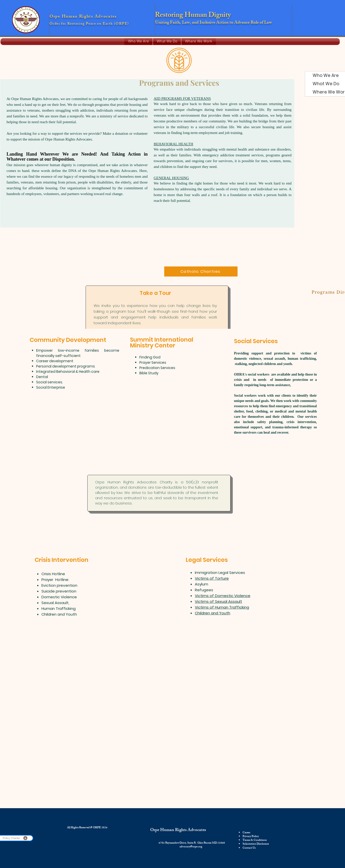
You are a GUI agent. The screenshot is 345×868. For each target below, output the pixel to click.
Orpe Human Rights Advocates (178, 830)
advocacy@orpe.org (191, 847)
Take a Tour (155, 293)
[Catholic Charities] (201, 271)
